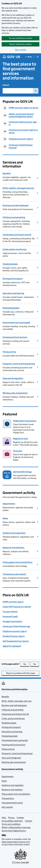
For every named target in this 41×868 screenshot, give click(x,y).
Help (4, 818)
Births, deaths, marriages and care (18, 188)
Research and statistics (13, 548)
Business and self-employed (16, 205)
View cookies (21, 50)
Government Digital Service (14, 831)
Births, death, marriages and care (17, 701)
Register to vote (20, 439)
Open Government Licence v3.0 (16, 842)
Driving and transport (13, 279)
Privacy (11, 818)
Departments (9, 504)
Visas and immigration (13, 378)
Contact (28, 821)
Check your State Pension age (16, 626)
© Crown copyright (21, 862)
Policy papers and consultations (17, 562)
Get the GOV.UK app (22, 472)
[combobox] (18, 91)
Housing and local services (15, 337)
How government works (12, 803)
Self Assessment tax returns (16, 641)
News (5, 518)
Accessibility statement (12, 821)
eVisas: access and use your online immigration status (21, 115)
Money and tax (9, 352)
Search (6, 85)
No (36, 664)
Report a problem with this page (21, 673)
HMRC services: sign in (13, 602)
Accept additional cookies (21, 38)
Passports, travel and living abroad (19, 364)
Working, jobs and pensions (15, 393)
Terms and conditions (11, 824)
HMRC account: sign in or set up (23, 108)
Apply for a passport (12, 646)
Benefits (7, 173)
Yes (26, 664)
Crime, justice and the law (14, 249)
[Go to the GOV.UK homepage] (11, 57)
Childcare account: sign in (21, 139)
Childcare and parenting (14, 217)
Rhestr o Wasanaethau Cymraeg (16, 827)
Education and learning (13, 293)
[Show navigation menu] (29, 57)
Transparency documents (14, 574)
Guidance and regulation (14, 533)
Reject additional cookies (20, 44)
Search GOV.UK (35, 91)
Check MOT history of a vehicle (17, 607)
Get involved (7, 807)
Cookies (20, 818)
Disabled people (10, 264)
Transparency (8, 798)
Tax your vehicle (10, 612)
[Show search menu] (38, 57)
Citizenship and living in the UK (17, 235)
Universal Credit (10, 617)
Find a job (17, 451)
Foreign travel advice (12, 621)
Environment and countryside (16, 323)
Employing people (11, 308)
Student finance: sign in (14, 636)
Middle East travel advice (25, 421)
